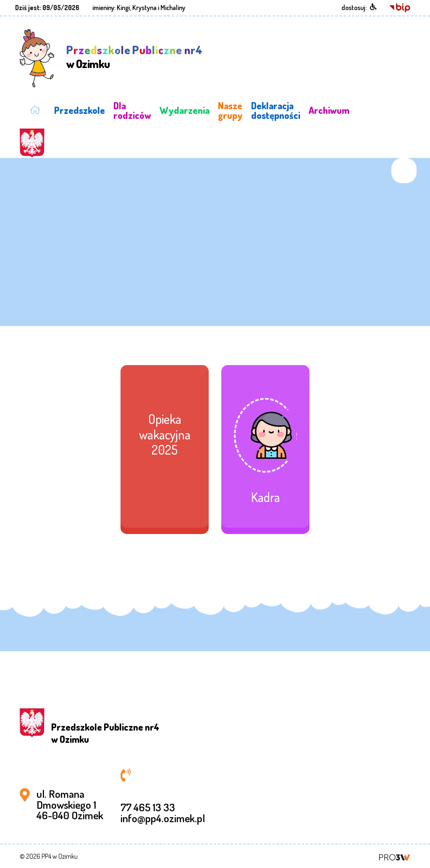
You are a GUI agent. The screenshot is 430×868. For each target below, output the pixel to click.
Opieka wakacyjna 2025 (165, 434)
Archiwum (329, 110)
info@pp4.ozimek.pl (163, 818)
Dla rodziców (132, 110)
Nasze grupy (230, 110)
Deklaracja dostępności (276, 110)
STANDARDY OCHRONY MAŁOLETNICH (387, 110)
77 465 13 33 (148, 807)
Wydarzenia (185, 110)
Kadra (266, 497)
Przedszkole (80, 110)
